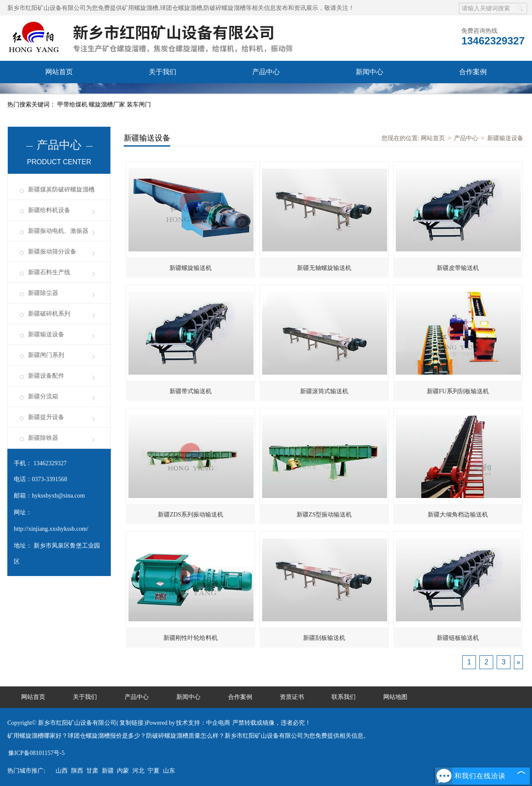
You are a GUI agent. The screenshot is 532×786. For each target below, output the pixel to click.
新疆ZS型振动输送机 (324, 515)
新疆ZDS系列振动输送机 (191, 515)
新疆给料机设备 (49, 210)
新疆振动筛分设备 (52, 252)
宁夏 (153, 771)
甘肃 (92, 771)
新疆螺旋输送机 (191, 268)
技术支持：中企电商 (203, 723)
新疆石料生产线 (49, 272)
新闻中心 (369, 72)
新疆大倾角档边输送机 (458, 515)
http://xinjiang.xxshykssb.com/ (51, 529)
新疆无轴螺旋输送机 (324, 268)
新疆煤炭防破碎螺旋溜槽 (61, 189)
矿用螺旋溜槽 (140, 8)
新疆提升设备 (46, 417)
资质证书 (59, 94)
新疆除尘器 (43, 293)
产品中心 (266, 72)
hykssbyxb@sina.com (58, 496)
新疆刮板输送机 (324, 638)
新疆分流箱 (43, 396)
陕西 (77, 771)
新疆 (108, 771)
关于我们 (163, 72)
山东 (169, 771)
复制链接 (131, 723)
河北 (138, 771)
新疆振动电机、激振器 (58, 231)
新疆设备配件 (46, 376)
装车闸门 (139, 105)
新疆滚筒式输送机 (324, 391)
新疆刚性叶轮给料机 (191, 638)
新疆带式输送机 (191, 391)
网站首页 (59, 72)
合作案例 (473, 72)
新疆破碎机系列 (49, 314)
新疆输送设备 (46, 334)
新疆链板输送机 (458, 638)
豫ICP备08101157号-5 (36, 753)
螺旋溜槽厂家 (108, 105)
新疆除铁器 (43, 438)
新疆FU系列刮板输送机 (458, 391)
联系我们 (163, 94)
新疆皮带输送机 (458, 268)
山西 (62, 771)
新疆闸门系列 (46, 355)
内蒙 (123, 771)
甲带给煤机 (73, 105)
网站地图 (395, 697)
